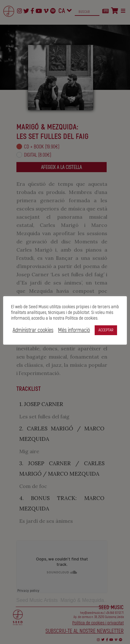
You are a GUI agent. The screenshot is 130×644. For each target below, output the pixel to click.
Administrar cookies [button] (33, 330)
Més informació (74, 330)
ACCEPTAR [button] (106, 330)
